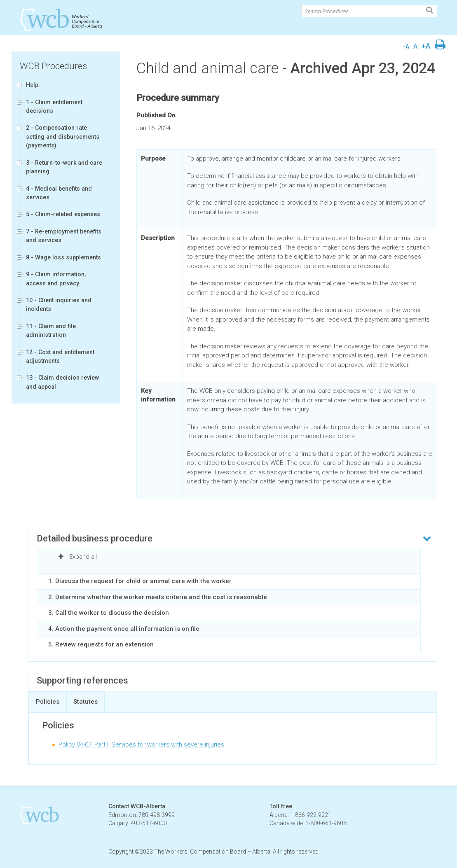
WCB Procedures (53, 66)
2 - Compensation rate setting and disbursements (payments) (63, 136)
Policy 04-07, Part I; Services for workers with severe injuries (141, 744)
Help (32, 85)
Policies (48, 702)
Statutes (86, 702)
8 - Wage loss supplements (63, 257)
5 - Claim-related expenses (63, 214)
